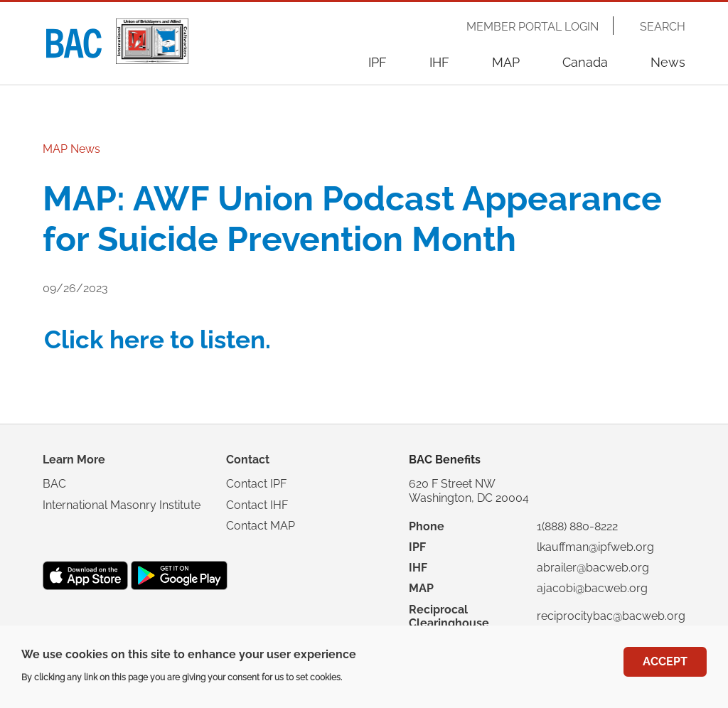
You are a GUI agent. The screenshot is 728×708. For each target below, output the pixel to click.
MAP (506, 62)
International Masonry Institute (122, 505)
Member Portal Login (532, 27)
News (668, 62)
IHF (439, 62)
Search (663, 27)
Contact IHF (257, 505)
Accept (665, 667)
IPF (378, 62)
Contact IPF (256, 484)
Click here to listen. (157, 339)
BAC (54, 484)
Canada (585, 62)
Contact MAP (261, 526)
